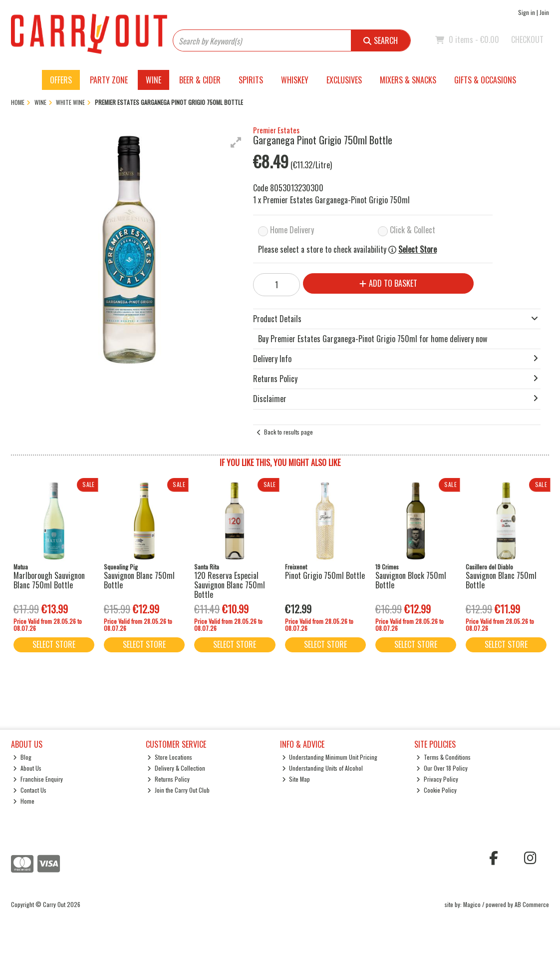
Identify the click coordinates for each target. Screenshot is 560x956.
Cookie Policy (436, 790)
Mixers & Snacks (408, 80)
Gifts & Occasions (485, 80)
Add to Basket (388, 283)
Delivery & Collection (176, 768)
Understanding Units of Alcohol (323, 768)
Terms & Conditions (443, 757)
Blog (22, 757)
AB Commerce (532, 904)
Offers (61, 80)
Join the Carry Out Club (178, 790)
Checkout (527, 39)
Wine (153, 80)
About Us (27, 768)
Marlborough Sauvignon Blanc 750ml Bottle (49, 580)
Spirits (251, 80)
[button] (236, 142)
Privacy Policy (437, 779)
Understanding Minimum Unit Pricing (330, 757)
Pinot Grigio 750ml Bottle (325, 575)
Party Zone (109, 80)
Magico (472, 904)
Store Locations (170, 757)
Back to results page (288, 432)
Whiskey (295, 80)
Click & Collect (413, 230)
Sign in (527, 12)
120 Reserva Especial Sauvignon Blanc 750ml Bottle (230, 585)
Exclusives (344, 80)
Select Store (418, 249)
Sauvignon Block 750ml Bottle (411, 580)
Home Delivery (292, 230)
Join (544, 12)
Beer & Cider (200, 80)
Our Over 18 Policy (442, 768)
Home (24, 801)
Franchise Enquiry (38, 779)
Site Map (296, 779)
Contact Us (30, 790)
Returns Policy (168, 779)
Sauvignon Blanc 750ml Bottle (139, 580)
